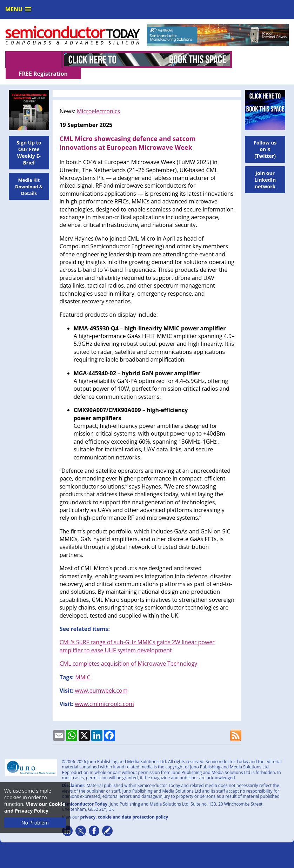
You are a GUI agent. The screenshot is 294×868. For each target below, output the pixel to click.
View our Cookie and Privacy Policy (35, 807)
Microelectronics (98, 100)
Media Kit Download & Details (29, 175)
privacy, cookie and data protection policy (124, 806)
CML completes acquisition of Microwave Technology (128, 652)
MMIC (83, 666)
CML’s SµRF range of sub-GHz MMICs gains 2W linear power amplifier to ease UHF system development (137, 635)
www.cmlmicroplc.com (104, 693)
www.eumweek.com (101, 679)
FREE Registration (260, 60)
